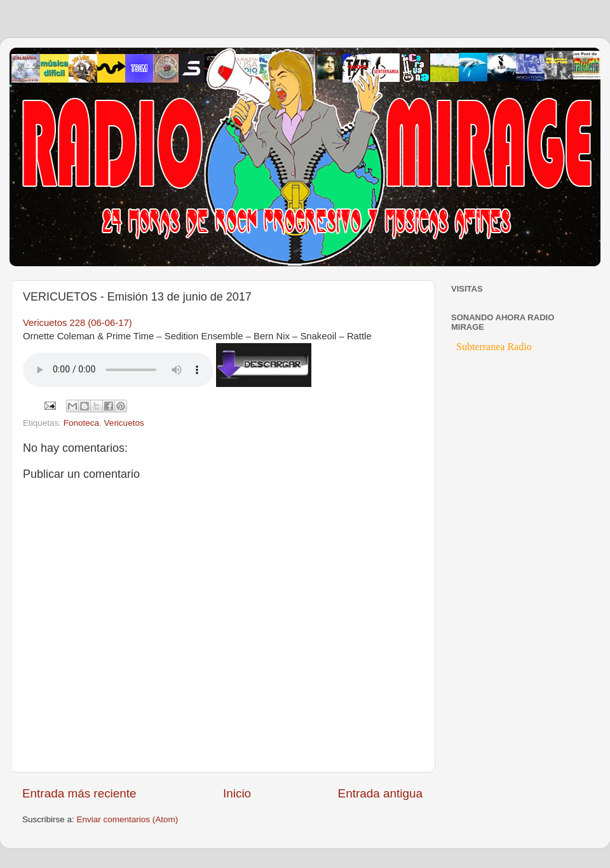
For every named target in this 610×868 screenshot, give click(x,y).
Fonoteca (81, 423)
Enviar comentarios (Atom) (128, 819)
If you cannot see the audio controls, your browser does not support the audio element (118, 370)
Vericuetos (124, 423)
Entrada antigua (380, 793)
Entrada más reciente (79, 793)
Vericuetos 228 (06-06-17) (78, 323)
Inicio (237, 793)
